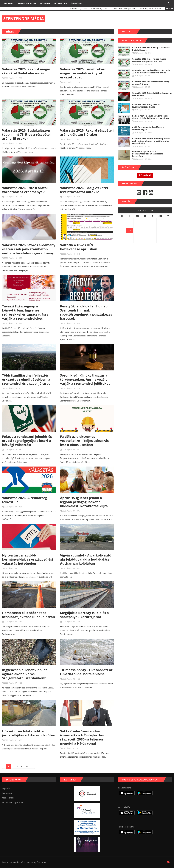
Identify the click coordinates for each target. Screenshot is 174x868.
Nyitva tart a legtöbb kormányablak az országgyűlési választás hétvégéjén (27, 559)
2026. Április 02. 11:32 (71, 679)
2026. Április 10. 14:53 (13, 258)
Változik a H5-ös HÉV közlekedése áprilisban (79, 247)
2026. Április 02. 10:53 (13, 740)
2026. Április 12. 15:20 (13, 197)
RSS (170, 862)
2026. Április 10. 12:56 (71, 388)
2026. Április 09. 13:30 (13, 507)
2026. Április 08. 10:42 (71, 568)
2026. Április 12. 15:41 (71, 139)
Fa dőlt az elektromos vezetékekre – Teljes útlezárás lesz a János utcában (84, 441)
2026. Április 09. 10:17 (71, 511)
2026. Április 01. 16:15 (71, 748)
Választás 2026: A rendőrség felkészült (25, 500)
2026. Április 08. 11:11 (13, 568)
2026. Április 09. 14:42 (71, 450)
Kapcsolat (6, 788)
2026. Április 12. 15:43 (13, 143)
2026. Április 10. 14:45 (71, 254)
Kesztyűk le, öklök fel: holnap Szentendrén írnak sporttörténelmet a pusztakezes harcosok (86, 312)
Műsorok (45, 3)
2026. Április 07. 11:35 (13, 683)
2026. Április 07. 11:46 (71, 622)
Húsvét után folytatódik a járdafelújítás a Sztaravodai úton (29, 733)
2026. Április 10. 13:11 (13, 388)
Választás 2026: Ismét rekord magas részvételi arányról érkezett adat (83, 73)
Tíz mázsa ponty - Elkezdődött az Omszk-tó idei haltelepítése (86, 672)
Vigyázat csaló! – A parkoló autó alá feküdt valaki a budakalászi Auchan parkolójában (86, 559)
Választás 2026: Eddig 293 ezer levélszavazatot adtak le (84, 190)
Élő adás (145, 175)
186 (27, 766)
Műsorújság (60, 3)
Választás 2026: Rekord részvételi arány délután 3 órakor (87, 132)
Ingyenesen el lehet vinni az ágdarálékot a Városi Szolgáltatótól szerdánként (25, 674)
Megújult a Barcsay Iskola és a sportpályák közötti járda (84, 615)
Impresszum (7, 793)
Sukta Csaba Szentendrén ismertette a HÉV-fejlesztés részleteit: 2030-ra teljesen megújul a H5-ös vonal (82, 737)
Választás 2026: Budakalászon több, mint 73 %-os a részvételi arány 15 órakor (27, 134)
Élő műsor (77, 3)
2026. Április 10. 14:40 (13, 323)
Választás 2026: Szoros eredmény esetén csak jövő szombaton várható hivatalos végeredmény (29, 249)
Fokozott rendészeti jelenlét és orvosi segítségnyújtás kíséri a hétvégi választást (27, 441)
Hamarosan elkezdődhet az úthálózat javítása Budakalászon (28, 615)
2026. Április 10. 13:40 (71, 323)
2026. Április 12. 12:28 (71, 197)
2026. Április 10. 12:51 (13, 450)
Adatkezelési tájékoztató (13, 802)
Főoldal (9, 3)
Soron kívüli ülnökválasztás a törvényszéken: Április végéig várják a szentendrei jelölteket (85, 379)
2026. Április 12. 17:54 (71, 82)
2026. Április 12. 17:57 (13, 78)
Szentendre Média (27, 3)
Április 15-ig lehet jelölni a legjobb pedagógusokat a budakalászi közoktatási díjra (84, 502)
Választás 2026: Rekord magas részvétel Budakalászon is (26, 71)
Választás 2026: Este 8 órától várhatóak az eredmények (25, 190)
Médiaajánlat (8, 798)
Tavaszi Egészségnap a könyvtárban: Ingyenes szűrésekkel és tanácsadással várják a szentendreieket (26, 312)
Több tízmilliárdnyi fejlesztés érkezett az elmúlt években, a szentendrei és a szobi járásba (26, 379)
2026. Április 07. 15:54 (13, 622)
